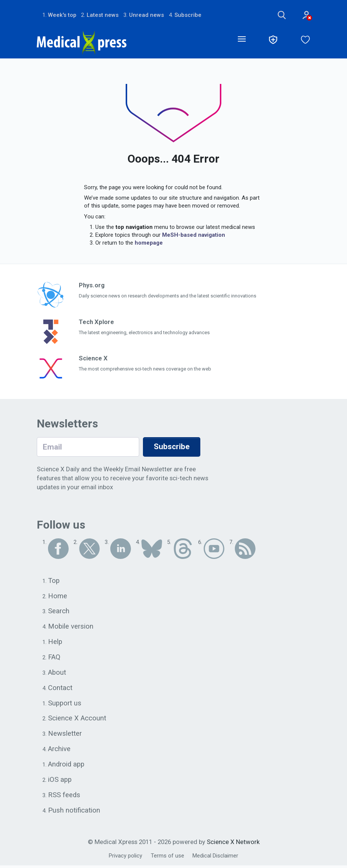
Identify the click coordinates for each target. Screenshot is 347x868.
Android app (67, 766)
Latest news (103, 15)
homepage (149, 243)
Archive (59, 751)
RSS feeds (64, 797)
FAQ (54, 658)
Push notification (74, 813)
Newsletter (65, 735)
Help (55, 643)
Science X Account (77, 720)
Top (54, 581)
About (57, 674)
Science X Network (233, 844)
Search (59, 612)
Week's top (62, 15)
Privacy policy (125, 858)
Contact (60, 689)
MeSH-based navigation (194, 235)
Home (58, 596)
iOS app (60, 782)
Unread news (147, 15)
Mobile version (71, 627)
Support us (65, 705)
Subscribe (188, 15)
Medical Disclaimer (215, 858)
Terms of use (167, 858)
